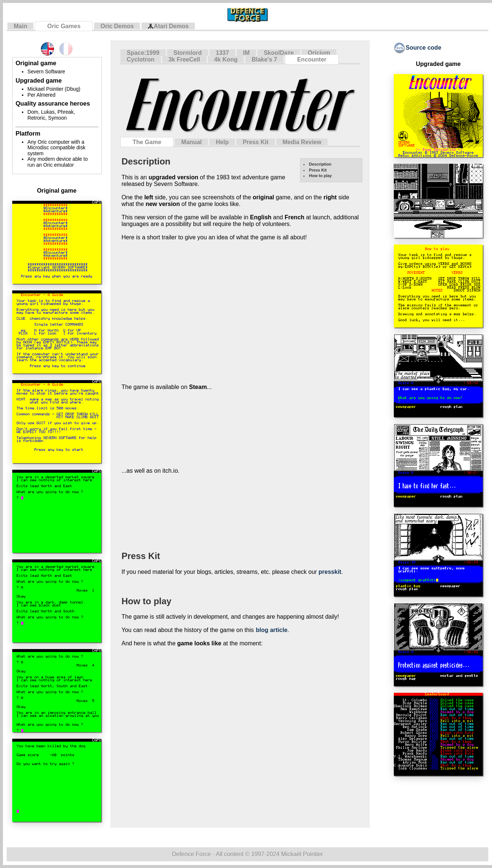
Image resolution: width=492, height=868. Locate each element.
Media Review (302, 142)
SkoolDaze (279, 53)
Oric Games (64, 26)
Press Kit (255, 142)
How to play (320, 176)
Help (222, 142)
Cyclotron (141, 59)
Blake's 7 (264, 59)
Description (320, 164)
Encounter (312, 59)
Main (20, 26)
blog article (271, 630)
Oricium (319, 53)
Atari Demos (168, 26)
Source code (418, 48)
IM (246, 53)
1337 (223, 53)
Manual (191, 142)
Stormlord (187, 53)
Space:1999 (143, 53)
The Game (147, 142)
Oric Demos (117, 26)
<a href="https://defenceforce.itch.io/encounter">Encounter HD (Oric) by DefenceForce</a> (224, 512)
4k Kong (226, 59)
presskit (330, 572)
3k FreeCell (184, 59)
